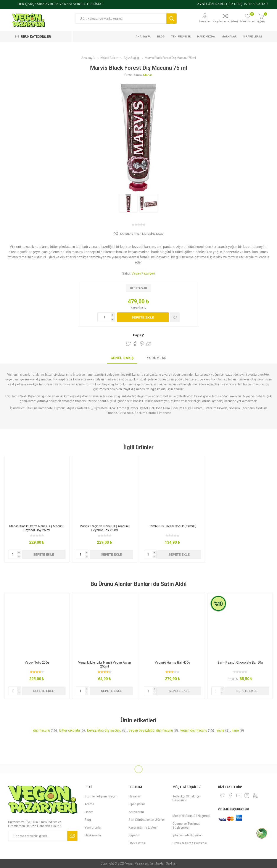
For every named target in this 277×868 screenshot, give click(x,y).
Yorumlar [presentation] (157, 358)
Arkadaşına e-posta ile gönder (149, 344)
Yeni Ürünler (93, 828)
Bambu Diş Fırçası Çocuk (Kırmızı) (172, 526)
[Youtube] (239, 795)
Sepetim (134, 835)
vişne (220, 730)
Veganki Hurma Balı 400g (172, 663)
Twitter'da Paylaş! (128, 344)
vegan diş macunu (194, 730)
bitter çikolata (70, 730)
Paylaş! (138, 335)
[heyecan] (222, 795)
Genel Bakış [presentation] (122, 358)
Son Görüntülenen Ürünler (147, 820)
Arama (172, 19)
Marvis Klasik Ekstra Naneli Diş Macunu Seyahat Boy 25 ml (37, 528)
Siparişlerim (137, 804)
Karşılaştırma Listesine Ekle (142, 234)
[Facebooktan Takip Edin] (230, 795)
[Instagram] (247, 795)
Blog (88, 820)
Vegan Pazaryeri (143, 273)
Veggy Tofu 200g (37, 663)
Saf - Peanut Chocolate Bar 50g (240, 663)
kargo (135, 307)
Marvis (148, 75)
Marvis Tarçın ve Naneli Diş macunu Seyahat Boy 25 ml (105, 528)
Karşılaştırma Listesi (225, 21)
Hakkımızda (93, 835)
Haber (89, 812)
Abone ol (72, 836)
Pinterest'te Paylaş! (142, 344)
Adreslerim (136, 812)
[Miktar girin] (106, 317)
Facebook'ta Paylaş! (135, 344)
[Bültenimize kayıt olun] (38, 836)
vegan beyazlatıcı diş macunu (151, 730)
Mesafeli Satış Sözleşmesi (191, 816)
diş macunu (42, 730)
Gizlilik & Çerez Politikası (190, 843)
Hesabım (205, 21)
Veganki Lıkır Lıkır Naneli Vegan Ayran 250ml (105, 664)
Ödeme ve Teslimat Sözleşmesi (186, 826)
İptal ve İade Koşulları (188, 835)
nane (235, 730)
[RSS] (255, 795)
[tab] (122, 358)
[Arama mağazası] (121, 19)
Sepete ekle (143, 317)
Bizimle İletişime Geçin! (101, 796)
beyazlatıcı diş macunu (104, 730)
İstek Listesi (137, 843)
